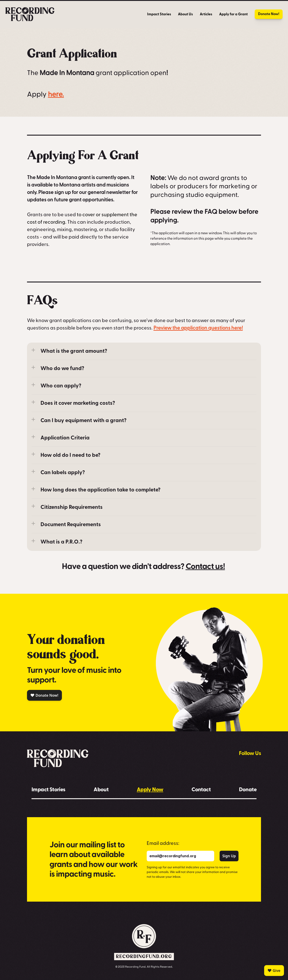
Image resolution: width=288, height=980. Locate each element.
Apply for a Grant (233, 14)
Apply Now (150, 790)
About (101, 790)
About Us (185, 14)
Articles (206, 14)
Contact (201, 790)
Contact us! (205, 566)
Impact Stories (159, 14)
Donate (248, 790)
